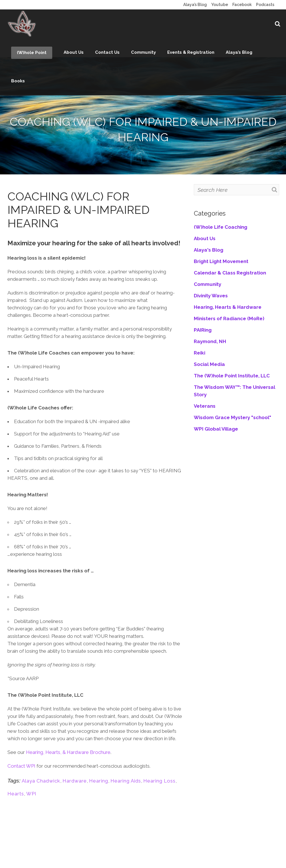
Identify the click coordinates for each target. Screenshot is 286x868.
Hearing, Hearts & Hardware (228, 307)
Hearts (16, 794)
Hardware (75, 781)
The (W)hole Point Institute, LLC (232, 376)
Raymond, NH (210, 341)
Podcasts (265, 5)
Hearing (99, 781)
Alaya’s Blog (195, 5)
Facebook (242, 5)
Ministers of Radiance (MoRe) (229, 318)
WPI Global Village (216, 429)
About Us (205, 238)
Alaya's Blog (209, 250)
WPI (31, 794)
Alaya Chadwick (41, 781)
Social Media (209, 364)
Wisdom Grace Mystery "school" (232, 417)
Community (208, 284)
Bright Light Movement (221, 261)
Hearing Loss (159, 781)
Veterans (205, 406)
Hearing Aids (126, 781)
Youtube (220, 5)
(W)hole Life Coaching (220, 227)
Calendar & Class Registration (230, 273)
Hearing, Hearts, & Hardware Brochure (68, 752)
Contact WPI (22, 766)
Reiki (200, 353)
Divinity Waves (211, 296)
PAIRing (203, 330)
